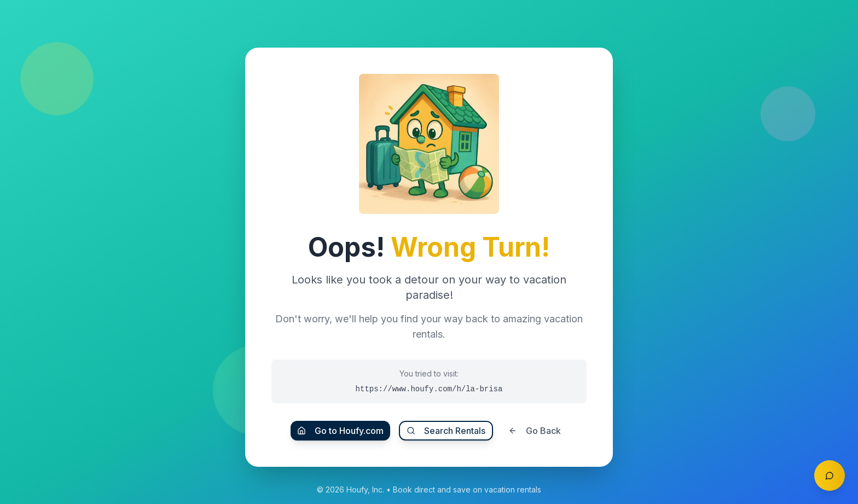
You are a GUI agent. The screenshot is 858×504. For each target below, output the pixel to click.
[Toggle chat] (830, 476)
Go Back (535, 431)
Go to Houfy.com (340, 431)
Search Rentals (446, 431)
